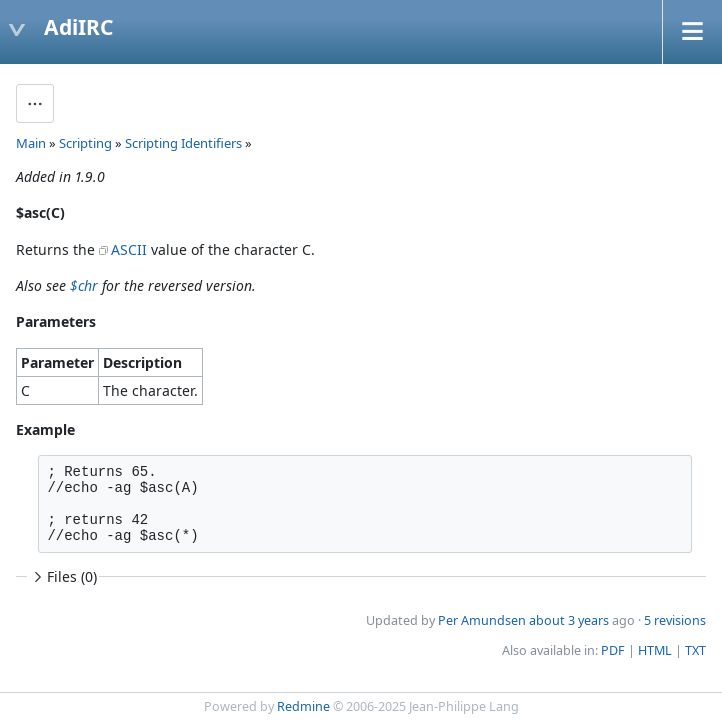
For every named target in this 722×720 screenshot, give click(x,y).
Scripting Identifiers (183, 143)
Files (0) (63, 576)
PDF (613, 650)
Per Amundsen (482, 620)
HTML (655, 650)
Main (31, 143)
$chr (84, 285)
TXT (695, 650)
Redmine (303, 706)
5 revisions (675, 620)
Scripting (85, 143)
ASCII (129, 249)
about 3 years (569, 620)
